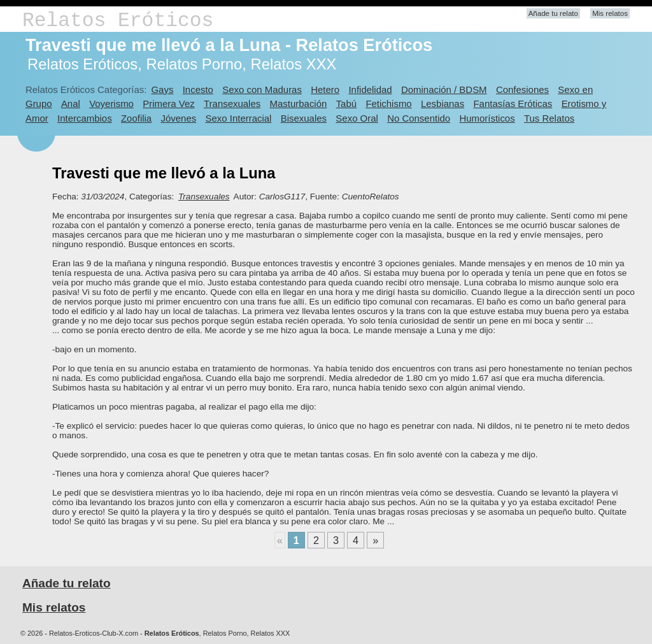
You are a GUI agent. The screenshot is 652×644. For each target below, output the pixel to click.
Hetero (325, 89)
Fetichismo (388, 104)
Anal (71, 104)
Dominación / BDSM (444, 89)
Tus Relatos (549, 118)
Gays (162, 89)
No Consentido (419, 118)
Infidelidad (370, 89)
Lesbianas (443, 104)
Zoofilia (136, 118)
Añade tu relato (553, 13)
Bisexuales (304, 118)
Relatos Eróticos (118, 21)
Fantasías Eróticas (513, 104)
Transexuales (232, 104)
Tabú (346, 104)
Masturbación (299, 104)
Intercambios (85, 118)
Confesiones (522, 89)
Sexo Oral (357, 118)
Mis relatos (610, 13)
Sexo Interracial (239, 118)
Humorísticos (487, 118)
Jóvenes (179, 118)
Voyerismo (111, 104)
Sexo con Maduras (262, 89)
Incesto (198, 89)
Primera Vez (168, 104)
